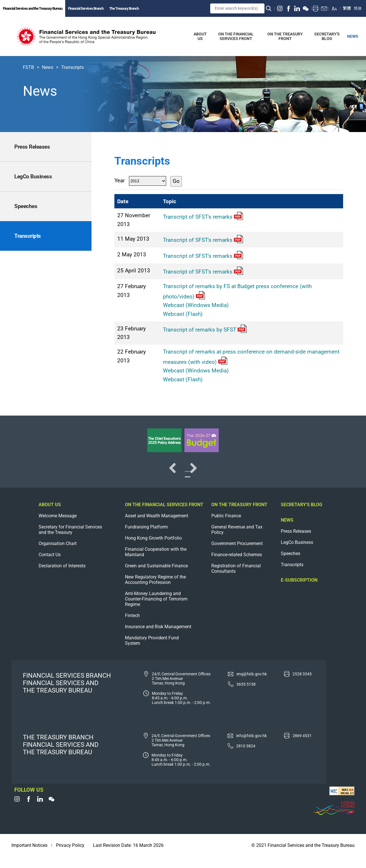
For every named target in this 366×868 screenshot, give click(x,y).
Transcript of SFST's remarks (203, 217)
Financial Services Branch (86, 8)
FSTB (28, 67)
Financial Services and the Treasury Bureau (33, 8)
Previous (23, 473)
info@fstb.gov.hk (251, 747)
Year (120, 180)
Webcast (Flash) (183, 314)
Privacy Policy (70, 857)
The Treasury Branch (124, 8)
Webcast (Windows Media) (196, 305)
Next (343, 473)
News (48, 67)
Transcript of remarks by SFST (205, 330)
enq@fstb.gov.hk (252, 685)
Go (176, 181)
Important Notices (29, 857)
